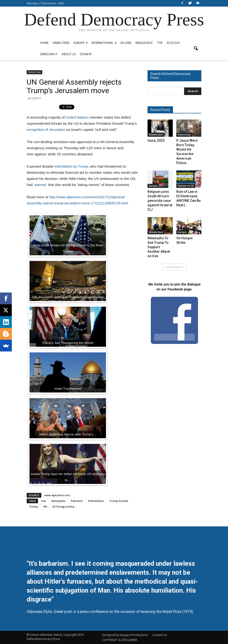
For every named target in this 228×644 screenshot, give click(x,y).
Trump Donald (118, 501)
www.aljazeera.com (57, 495)
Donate (86, 54)
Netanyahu (59, 501)
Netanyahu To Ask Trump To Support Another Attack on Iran (159, 247)
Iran (44, 501)
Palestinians (96, 501)
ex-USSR (126, 43)
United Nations (77, 117)
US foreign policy (63, 506)
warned (41, 185)
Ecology (173, 43)
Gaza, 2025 (156, 140)
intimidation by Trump (71, 166)
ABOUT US (69, 54)
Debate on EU (186, 186)
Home (44, 43)
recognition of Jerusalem (46, 130)
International (104, 43)
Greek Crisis (61, 43)
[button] (196, 49)
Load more (175, 267)
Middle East (144, 43)
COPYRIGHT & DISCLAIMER (120, 640)
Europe (81, 43)
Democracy (49, 54)
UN (45, 506)
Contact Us (160, 635)
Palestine (77, 501)
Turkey (33, 506)
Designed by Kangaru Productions (125, 635)
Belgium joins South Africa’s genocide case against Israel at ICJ (160, 201)
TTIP (160, 43)
